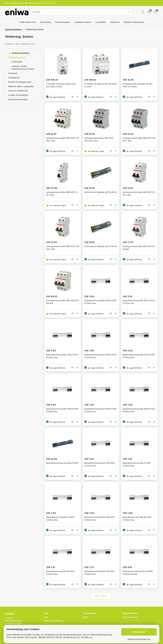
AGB (46, 617)
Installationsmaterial (83, 22)
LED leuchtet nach (130, 617)
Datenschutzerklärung (53, 621)
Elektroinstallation (63, 22)
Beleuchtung (46, 22)
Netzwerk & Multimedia (134, 22)
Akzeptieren (139, 632)
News (85, 617)
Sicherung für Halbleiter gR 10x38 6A (100, 192)
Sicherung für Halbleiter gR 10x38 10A (101, 246)
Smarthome (115, 22)
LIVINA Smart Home (28, 22)
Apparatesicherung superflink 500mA (62, 463)
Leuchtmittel (100, 22)
